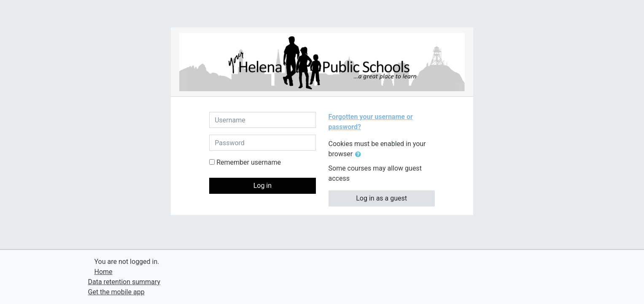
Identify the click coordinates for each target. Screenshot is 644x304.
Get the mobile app (116, 292)
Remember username (249, 162)
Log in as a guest (381, 198)
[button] (360, 155)
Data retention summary (124, 282)
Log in (263, 186)
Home (104, 272)
